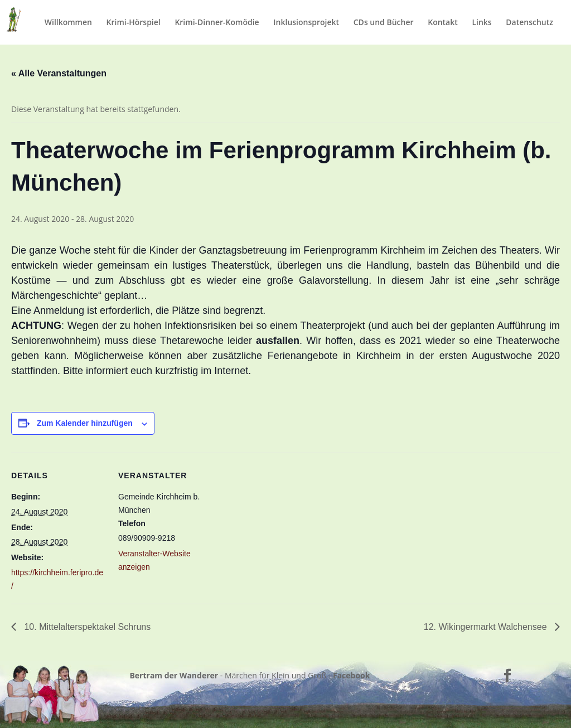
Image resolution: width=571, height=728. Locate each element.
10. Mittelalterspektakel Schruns (86, 627)
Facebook (352, 675)
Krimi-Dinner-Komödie (217, 23)
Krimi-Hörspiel (134, 23)
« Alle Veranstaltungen (59, 73)
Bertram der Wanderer (174, 675)
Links (482, 23)
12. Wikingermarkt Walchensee (487, 627)
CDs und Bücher (384, 23)
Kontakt (443, 23)
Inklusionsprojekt (306, 23)
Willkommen (68, 23)
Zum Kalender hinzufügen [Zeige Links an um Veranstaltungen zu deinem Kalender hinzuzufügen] (85, 423)
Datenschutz (529, 23)
